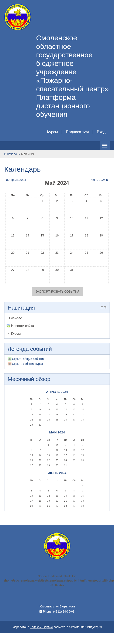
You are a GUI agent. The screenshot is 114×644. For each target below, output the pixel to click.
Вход (101, 132)
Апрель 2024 (57, 392)
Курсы (52, 132)
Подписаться (77, 132)
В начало (11, 154)
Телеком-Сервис (41, 627)
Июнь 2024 (57, 473)
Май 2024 (28, 154)
